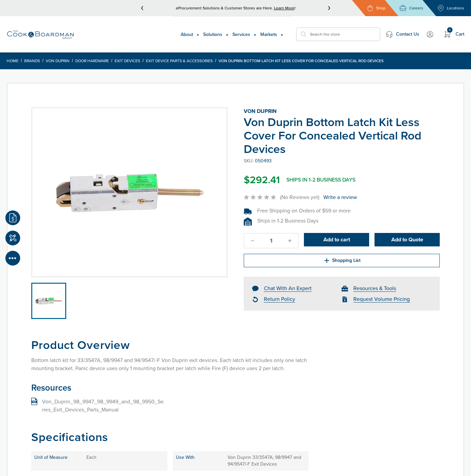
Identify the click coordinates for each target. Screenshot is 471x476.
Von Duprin (58, 54)
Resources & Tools (375, 284)
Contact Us (377, 31)
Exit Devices (127, 54)
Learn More (284, 8)
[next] (329, 8)
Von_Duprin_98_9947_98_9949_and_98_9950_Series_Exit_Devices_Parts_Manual (103, 399)
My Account (419, 31)
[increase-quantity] (290, 234)
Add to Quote (407, 234)
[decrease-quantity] (252, 234)
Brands (32, 54)
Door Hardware (92, 54)
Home (13, 54)
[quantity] (271, 234)
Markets (255, 31)
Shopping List (286, 255)
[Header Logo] (40, 31)
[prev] (142, 8)
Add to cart (337, 234)
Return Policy (280, 294)
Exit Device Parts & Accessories (179, 54)
